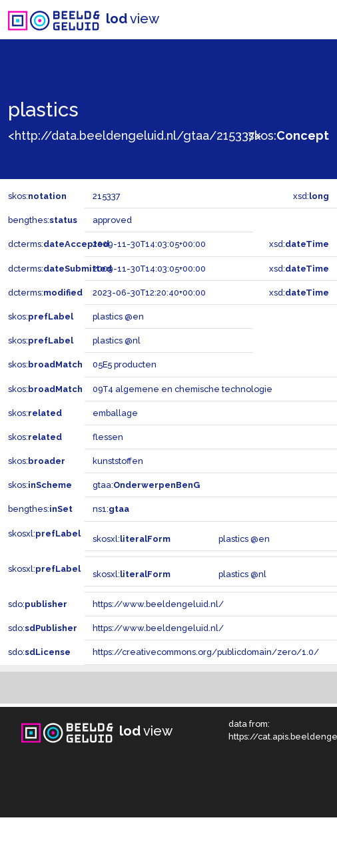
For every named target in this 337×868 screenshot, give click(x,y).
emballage (115, 413)
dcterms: (59, 244)
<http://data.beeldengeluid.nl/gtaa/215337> (135, 135)
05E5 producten (125, 364)
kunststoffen (118, 461)
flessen (108, 437)
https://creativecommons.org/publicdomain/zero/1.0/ (206, 652)
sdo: (38, 604)
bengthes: (43, 220)
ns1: (111, 509)
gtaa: (146, 485)
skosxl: (44, 534)
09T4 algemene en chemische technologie (182, 389)
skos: (289, 135)
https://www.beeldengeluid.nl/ (158, 604)
